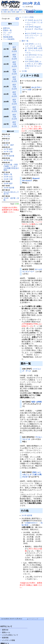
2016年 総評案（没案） (11, 199)
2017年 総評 (9, 145)
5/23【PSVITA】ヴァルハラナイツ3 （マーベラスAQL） (34, 57)
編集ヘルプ (20, 12)
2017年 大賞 (8, 152)
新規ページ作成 (30, 10)
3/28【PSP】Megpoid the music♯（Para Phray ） (34, 29)
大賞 (14, 57)
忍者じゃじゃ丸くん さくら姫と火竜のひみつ (32, 475)
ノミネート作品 (28, 17)
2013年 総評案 (27, 515)
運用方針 (5, 630)
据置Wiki (6, 28)
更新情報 (5, 638)
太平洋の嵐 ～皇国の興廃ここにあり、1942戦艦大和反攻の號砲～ (11, 167)
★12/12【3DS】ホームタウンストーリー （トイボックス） (34, 36)
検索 (5, 12)
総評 (14, 47)
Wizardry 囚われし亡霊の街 (11, 193)
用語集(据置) (8, 37)
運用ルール (6, 632)
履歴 (20, 10)
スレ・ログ (7, 33)
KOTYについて (6, 626)
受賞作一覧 (7, 30)
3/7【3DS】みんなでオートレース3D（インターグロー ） (34, 22)
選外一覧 (25, 41)
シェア (30, 12)
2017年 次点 (8, 160)
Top (24, 7)
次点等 (14, 51)
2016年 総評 (8, 183)
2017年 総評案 (9, 156)
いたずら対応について (10, 635)
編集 (12, 10)
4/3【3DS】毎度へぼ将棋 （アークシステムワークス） (34, 50)
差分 (16, 10)
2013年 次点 (31, 3)
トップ (6, 141)
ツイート (38, 12)
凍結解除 (5, 10)
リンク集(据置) (9, 39)
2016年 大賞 (8, 179)
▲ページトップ (32, 619)
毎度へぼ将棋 (37, 402)
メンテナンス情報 (8, 640)
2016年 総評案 (9, 188)
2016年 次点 (8, 177)
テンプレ (7, 35)
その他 (24, 71)
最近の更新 (11, 12)
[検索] (8, 19)
